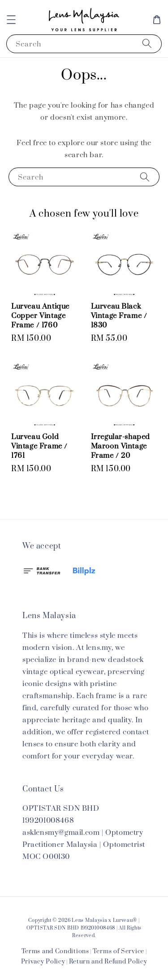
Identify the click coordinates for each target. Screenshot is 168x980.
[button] (11, 20)
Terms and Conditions (55, 951)
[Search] (147, 44)
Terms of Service (118, 951)
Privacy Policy (43, 962)
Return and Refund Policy (108, 962)
